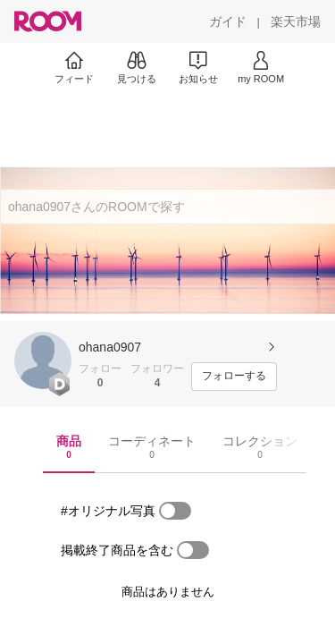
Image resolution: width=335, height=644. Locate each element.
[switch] (175, 511)
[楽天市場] (296, 21)
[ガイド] (228, 21)
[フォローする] (234, 377)
